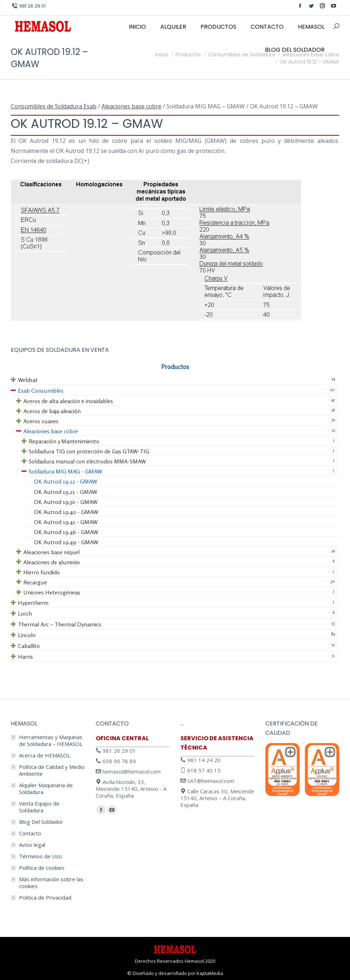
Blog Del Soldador (41, 822)
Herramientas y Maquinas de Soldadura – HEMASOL (51, 741)
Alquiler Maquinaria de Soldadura (46, 789)
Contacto (30, 833)
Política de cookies (42, 868)
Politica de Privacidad (45, 898)
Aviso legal (32, 845)
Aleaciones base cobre (131, 106)
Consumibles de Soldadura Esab (54, 106)
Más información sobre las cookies (51, 883)
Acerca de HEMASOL (45, 755)
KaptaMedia (210, 973)
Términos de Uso (41, 856)
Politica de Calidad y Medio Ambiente (52, 770)
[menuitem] (137, 27)
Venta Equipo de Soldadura (39, 807)
